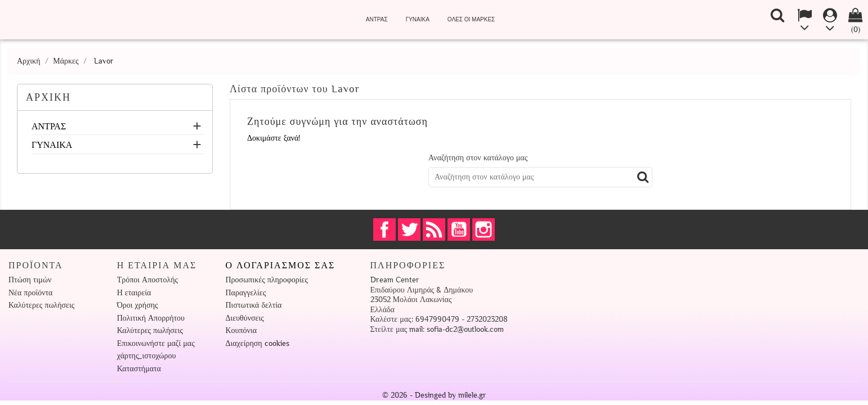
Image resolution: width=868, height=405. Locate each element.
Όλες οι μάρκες (471, 19)
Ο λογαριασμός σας (281, 265)
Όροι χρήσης (138, 305)
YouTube (459, 229)
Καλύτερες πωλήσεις (41, 305)
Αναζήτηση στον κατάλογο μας (478, 158)
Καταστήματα (139, 369)
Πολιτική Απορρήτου (151, 318)
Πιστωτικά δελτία (254, 305)
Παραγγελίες (246, 293)
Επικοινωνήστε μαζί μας (156, 343)
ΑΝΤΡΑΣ (377, 19)
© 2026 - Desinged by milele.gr (434, 395)
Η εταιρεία (134, 293)
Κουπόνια (241, 330)
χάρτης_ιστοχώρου (147, 356)
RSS (434, 229)
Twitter (409, 229)
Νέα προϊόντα (30, 293)
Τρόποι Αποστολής (147, 280)
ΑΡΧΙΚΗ (48, 97)
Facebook (384, 229)
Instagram (484, 229)
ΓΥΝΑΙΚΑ (418, 19)
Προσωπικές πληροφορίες (267, 280)
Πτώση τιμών (30, 280)
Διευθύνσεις (245, 318)
